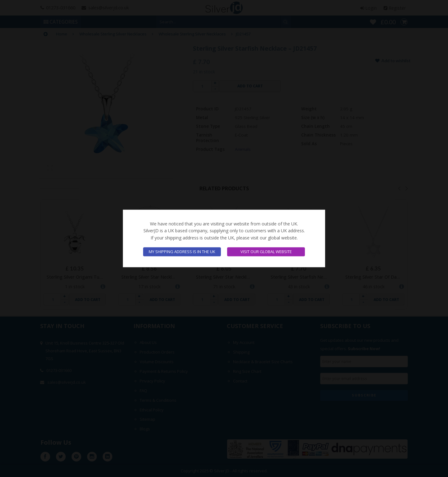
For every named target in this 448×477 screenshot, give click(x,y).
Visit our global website (266, 252)
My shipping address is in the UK (182, 252)
